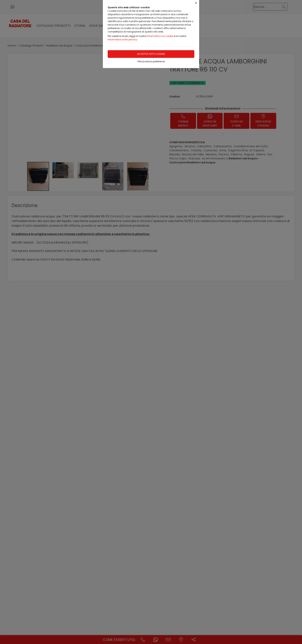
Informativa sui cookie (160, 36)
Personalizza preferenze (151, 61)
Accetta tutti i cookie (151, 54)
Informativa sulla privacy (122, 40)
